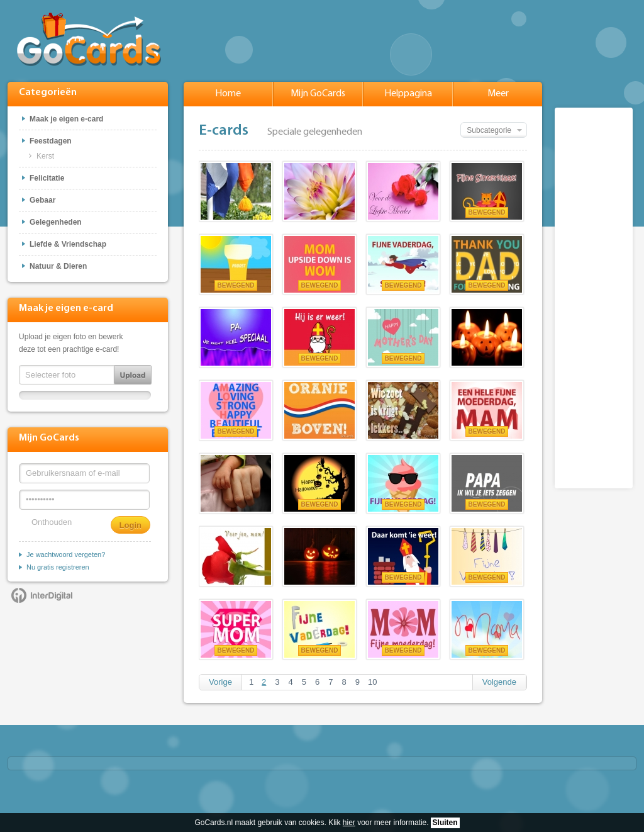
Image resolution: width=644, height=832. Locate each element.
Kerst (45, 156)
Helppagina (408, 94)
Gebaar (42, 200)
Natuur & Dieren (58, 266)
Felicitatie (47, 178)
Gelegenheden (56, 222)
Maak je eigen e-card (66, 119)
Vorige (220, 682)
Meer (498, 94)
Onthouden (52, 522)
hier (349, 823)
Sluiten (445, 823)
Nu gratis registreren (58, 567)
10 (372, 682)
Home (228, 94)
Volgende (499, 682)
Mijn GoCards (318, 94)
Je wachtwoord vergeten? (66, 554)
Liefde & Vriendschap (68, 244)
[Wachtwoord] (84, 500)
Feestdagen (51, 141)
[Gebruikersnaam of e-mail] (84, 473)
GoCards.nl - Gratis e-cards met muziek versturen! (89, 39)
